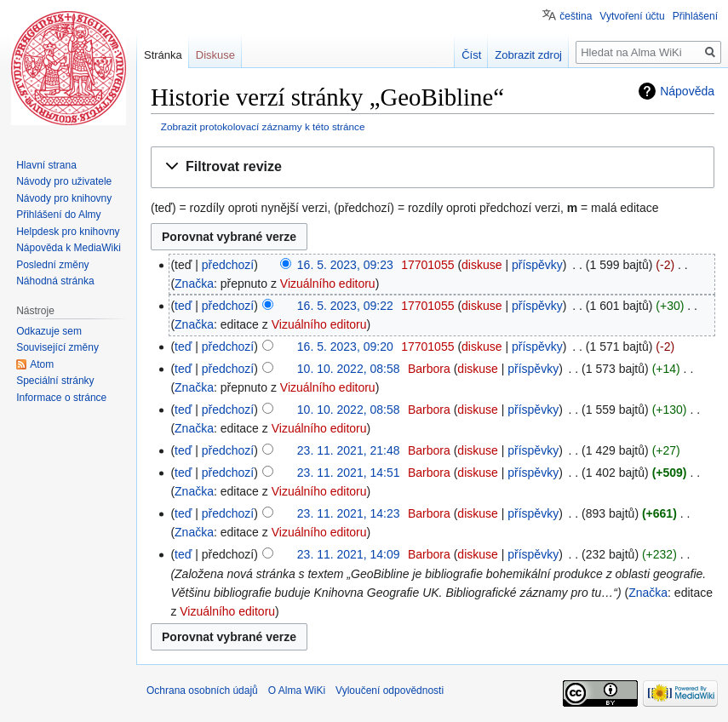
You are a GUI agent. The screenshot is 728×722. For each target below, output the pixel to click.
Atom (42, 364)
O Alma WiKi (297, 690)
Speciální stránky (55, 381)
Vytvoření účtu (632, 16)
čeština (576, 16)
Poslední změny (52, 265)
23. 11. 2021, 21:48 (349, 450)
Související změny (57, 347)
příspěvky (537, 265)
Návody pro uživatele (64, 181)
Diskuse (215, 55)
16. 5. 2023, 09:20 (345, 347)
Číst (471, 55)
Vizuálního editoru (328, 284)
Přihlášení (695, 16)
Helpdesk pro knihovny (68, 232)
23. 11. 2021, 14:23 (349, 513)
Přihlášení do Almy (58, 215)
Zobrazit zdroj (528, 55)
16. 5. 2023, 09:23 (345, 265)
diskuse (482, 265)
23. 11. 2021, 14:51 (349, 473)
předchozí (228, 265)
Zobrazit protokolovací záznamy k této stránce (263, 126)
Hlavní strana (46, 165)
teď (183, 306)
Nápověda (687, 91)
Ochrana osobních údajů (202, 690)
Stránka (163, 55)
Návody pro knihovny (64, 198)
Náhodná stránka (55, 281)
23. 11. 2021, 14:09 (349, 554)
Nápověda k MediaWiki (69, 248)
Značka (194, 284)
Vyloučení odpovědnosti (390, 690)
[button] (433, 167)
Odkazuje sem (49, 331)
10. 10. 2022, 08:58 (349, 369)
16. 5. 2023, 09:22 (345, 306)
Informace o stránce (61, 398)
